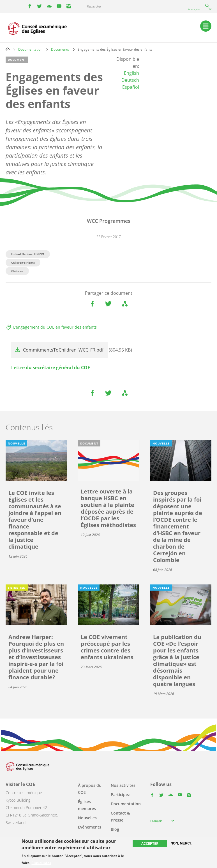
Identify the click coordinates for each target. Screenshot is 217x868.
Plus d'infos (41, 863)
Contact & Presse (120, 816)
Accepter (150, 844)
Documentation (30, 49)
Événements (90, 827)
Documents (60, 49)
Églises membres (87, 805)
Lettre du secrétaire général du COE (51, 368)
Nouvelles (87, 818)
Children (17, 271)
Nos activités (123, 785)
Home (8, 49)
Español (131, 87)
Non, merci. (181, 843)
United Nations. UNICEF (28, 254)
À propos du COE (90, 789)
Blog (115, 829)
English (131, 73)
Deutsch (130, 80)
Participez (120, 795)
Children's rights (23, 263)
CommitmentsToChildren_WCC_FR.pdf (63, 350)
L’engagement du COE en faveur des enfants (55, 327)
